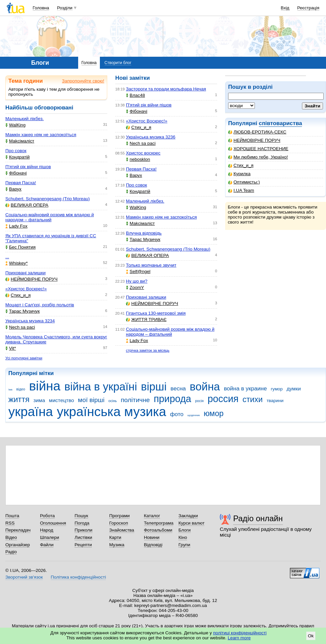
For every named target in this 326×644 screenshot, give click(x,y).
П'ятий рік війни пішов (28, 167)
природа (172, 399)
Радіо (11, 552)
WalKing (16, 125)
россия (223, 399)
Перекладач (18, 530)
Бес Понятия (21, 247)
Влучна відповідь (144, 233)
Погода (82, 523)
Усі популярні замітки (24, 358)
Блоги (185, 530)
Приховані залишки (25, 273)
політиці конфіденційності (240, 633)
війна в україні (101, 387)
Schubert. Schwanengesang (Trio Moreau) (48, 199)
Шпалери (50, 537)
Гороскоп (119, 523)
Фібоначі (16, 173)
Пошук (81, 516)
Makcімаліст (20, 141)
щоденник (194, 415)
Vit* (11, 348)
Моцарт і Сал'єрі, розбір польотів (40, 305)
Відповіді (153, 545)
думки (294, 389)
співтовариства (281, 123)
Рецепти (83, 545)
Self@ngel (138, 271)
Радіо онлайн (258, 518)
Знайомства (122, 530)
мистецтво (62, 400)
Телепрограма (159, 523)
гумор (277, 389)
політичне (135, 400)
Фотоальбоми (158, 530)
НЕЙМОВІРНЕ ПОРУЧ (254, 140)
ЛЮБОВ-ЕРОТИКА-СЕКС (257, 132)
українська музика (111, 412)
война (205, 387)
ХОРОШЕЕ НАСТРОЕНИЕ (258, 149)
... (7, 257)
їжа (10, 390)
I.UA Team (241, 190)
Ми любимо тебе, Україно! (258, 157)
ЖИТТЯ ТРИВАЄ (146, 319)
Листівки (83, 537)
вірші (154, 387)
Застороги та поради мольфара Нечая (166, 89)
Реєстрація (308, 8)
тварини (275, 401)
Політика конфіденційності (78, 577)
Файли (47, 545)
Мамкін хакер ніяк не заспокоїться (41, 135)
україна (31, 412)
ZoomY (135, 287)
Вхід (285, 8)
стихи (253, 399)
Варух (13, 189)
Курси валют (191, 523)
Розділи (65, 8)
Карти (115, 537)
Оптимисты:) (244, 182)
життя (19, 399)
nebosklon (138, 159)
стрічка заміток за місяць (148, 350)
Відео (11, 537)
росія (199, 401)
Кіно (183, 537)
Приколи (83, 530)
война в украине (245, 389)
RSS (10, 523)
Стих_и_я (241, 165)
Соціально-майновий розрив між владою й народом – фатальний (50, 217)
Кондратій (18, 157)
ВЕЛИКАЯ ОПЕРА (27, 205)
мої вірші (91, 400)
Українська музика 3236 (151, 137)
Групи (184, 545)
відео (21, 389)
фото (177, 414)
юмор (214, 413)
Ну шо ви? (137, 281)
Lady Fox (16, 226)
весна (178, 389)
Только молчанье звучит (151, 265)
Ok (311, 636)
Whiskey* (17, 263)
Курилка (239, 174)
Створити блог (118, 63)
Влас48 (135, 95)
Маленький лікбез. (25, 119)
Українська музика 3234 (30, 321)
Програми (119, 516)
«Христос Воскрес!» (26, 289)
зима (39, 400)
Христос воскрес (143, 153)
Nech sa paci (20, 327)
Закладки (188, 516)
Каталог (152, 516)
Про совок (16, 151)
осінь (112, 401)
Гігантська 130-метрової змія (156, 313)
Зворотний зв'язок (24, 577)
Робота (47, 516)
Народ (47, 530)
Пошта (12, 516)
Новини (152, 537)
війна (45, 386)
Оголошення (53, 523)
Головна (41, 8)
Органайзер (18, 545)
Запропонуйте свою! (83, 81)
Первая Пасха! (21, 183)
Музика (117, 545)
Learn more (239, 638)
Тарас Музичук (23, 311)
